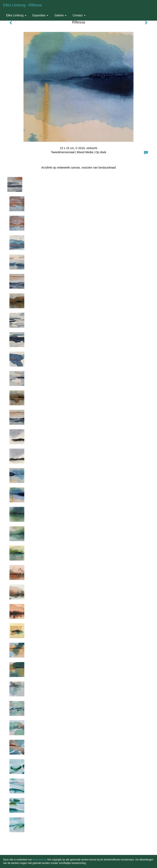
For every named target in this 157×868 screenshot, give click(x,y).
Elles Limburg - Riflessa (22, 5)
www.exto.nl (39, 860)
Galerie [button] (60, 15)
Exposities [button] (40, 15)
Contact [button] (79, 15)
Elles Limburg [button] (16, 15)
